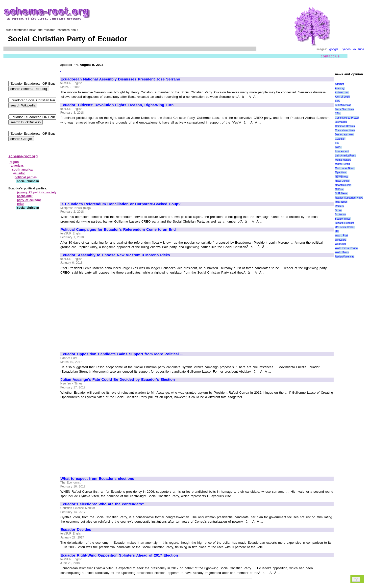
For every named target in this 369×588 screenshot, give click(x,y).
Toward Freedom (344, 223)
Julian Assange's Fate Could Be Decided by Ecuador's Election (118, 380)
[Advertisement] (102, 161)
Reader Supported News (349, 198)
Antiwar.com (342, 92)
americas (17, 166)
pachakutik (25, 196)
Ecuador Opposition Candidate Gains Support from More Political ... (122, 354)
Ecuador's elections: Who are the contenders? (102, 504)
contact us (330, 56)
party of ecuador (29, 200)
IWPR (338, 147)
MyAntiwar (341, 172)
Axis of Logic (342, 97)
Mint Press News (344, 168)
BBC (337, 101)
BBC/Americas (343, 105)
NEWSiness (341, 177)
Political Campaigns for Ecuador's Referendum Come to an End (118, 230)
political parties (26, 177)
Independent (342, 151)
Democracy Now (344, 135)
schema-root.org (23, 156)
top (356, 579)
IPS (337, 143)
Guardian (340, 139)
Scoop (338, 210)
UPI (337, 231)
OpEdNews (341, 193)
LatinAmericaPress (345, 156)
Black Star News (344, 109)
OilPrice (339, 189)
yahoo (347, 49)
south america (22, 170)
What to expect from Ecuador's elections (97, 479)
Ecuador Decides (76, 530)
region (14, 162)
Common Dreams (345, 126)
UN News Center (344, 227)
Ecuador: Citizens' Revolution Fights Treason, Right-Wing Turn (117, 105)
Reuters (339, 206)
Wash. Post (341, 236)
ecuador (19, 173)
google (334, 49)
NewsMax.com (343, 185)
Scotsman (340, 215)
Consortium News (345, 130)
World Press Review (346, 248)
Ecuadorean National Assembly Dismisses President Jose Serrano (120, 79)
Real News (341, 202)
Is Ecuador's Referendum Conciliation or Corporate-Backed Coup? (120, 204)
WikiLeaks (341, 240)
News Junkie (342, 181)
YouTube (358, 49)
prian (21, 204)
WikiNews (340, 244)
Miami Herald (342, 164)
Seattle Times (343, 219)
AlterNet (339, 84)
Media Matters (343, 160)
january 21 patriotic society (37, 192)
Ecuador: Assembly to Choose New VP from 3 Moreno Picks (115, 255)
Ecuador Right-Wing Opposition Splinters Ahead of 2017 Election (119, 555)
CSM (338, 114)
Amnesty (340, 88)
